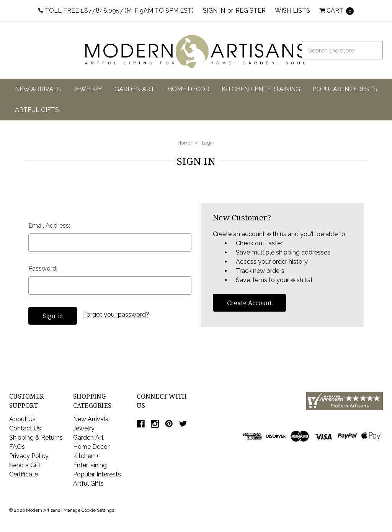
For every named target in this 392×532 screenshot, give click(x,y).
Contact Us (25, 428)
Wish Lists (292, 11)
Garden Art (135, 89)
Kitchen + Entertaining (261, 89)
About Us (22, 419)
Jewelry (88, 89)
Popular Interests (345, 89)
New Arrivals (38, 89)
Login (208, 143)
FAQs (17, 447)
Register (251, 11)
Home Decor (188, 89)
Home (185, 143)
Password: (43, 268)
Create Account (249, 303)
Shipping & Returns (36, 438)
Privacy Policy (29, 456)
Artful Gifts (37, 110)
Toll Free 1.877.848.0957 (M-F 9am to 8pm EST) (116, 11)
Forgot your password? (116, 314)
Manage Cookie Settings (89, 510)
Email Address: (49, 226)
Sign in (214, 11)
